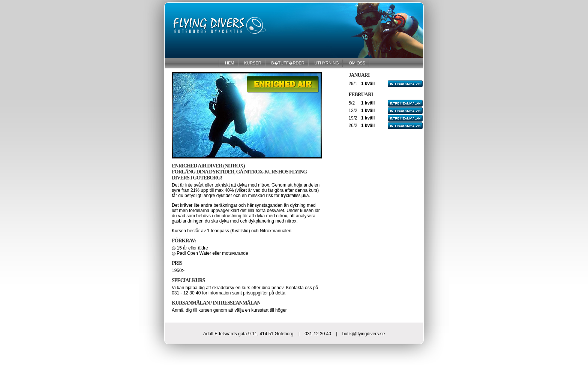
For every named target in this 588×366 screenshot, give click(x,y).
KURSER (252, 63)
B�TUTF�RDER (287, 63)
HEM (229, 63)
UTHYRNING (326, 63)
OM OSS (356, 63)
